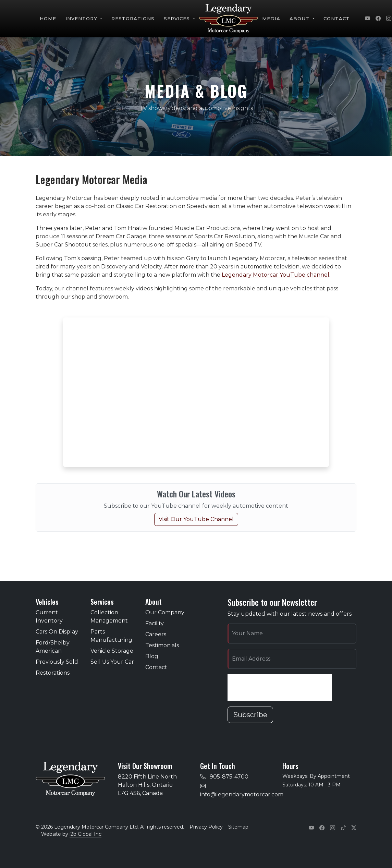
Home (48, 19)
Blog (152, 656)
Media (271, 19)
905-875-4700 (229, 777)
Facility (155, 623)
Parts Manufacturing (111, 636)
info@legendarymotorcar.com (242, 794)
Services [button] (178, 19)
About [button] (300, 19)
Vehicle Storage (112, 651)
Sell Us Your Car (112, 662)
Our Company (165, 612)
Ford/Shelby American (53, 647)
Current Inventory (49, 617)
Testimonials (162, 645)
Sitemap (238, 827)
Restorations (133, 19)
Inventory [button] (82, 19)
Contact (337, 19)
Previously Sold (57, 662)
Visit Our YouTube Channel (196, 519)
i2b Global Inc (85, 834)
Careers (156, 634)
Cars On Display (57, 632)
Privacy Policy (206, 827)
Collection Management (109, 617)
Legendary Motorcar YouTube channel (275, 275)
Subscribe (250, 715)
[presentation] (280, 688)
